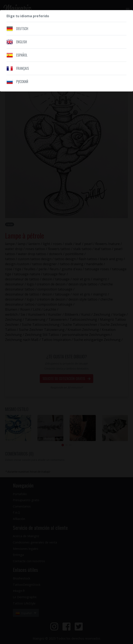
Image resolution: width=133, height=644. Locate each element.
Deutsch (22, 29)
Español (22, 55)
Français (23, 68)
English (22, 42)
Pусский (22, 82)
